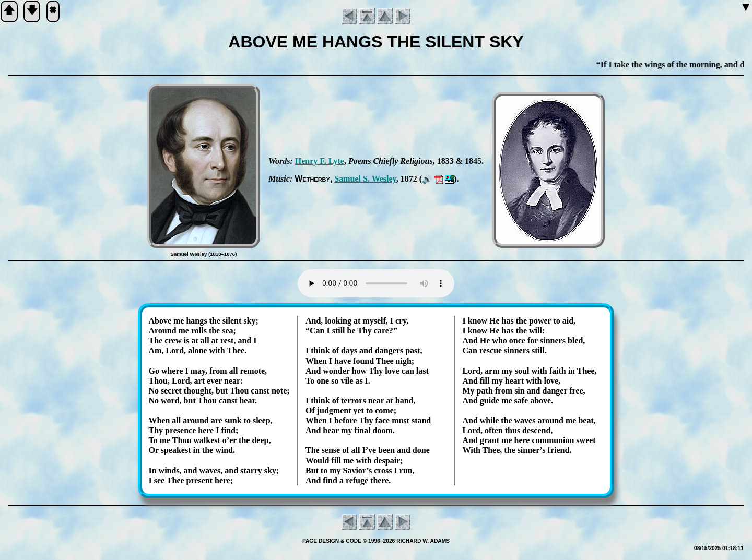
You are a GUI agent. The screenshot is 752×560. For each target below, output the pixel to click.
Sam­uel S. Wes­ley (365, 179)
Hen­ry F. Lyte (320, 161)
